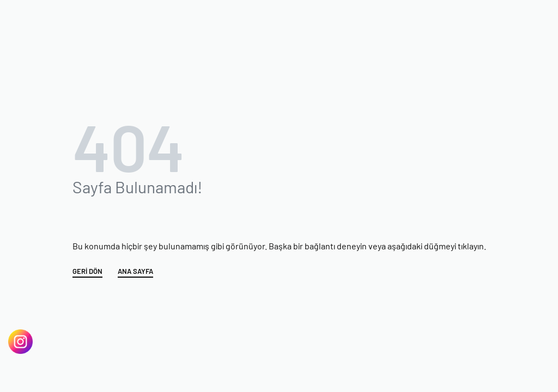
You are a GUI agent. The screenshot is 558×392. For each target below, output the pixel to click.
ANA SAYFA (135, 272)
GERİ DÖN (87, 272)
